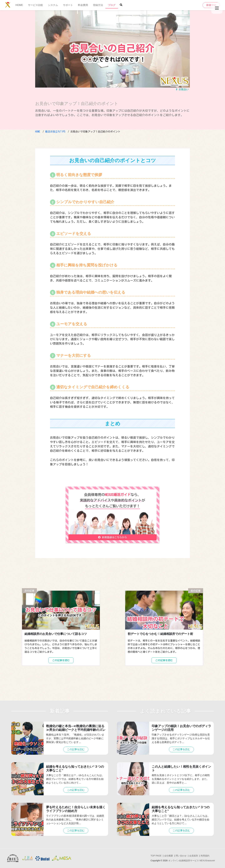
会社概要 (169, 856)
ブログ (112, 5)
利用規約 (205, 856)
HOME (19, 5)
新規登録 (211, 5)
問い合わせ (181, 856)
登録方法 (98, 5)
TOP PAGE (156, 856)
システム (53, 5)
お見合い (184, 89)
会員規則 (194, 856)
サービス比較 (35, 5)
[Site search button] (121, 5)
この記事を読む (61, 660)
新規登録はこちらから (112, 537)
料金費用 (83, 5)
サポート (68, 5)
